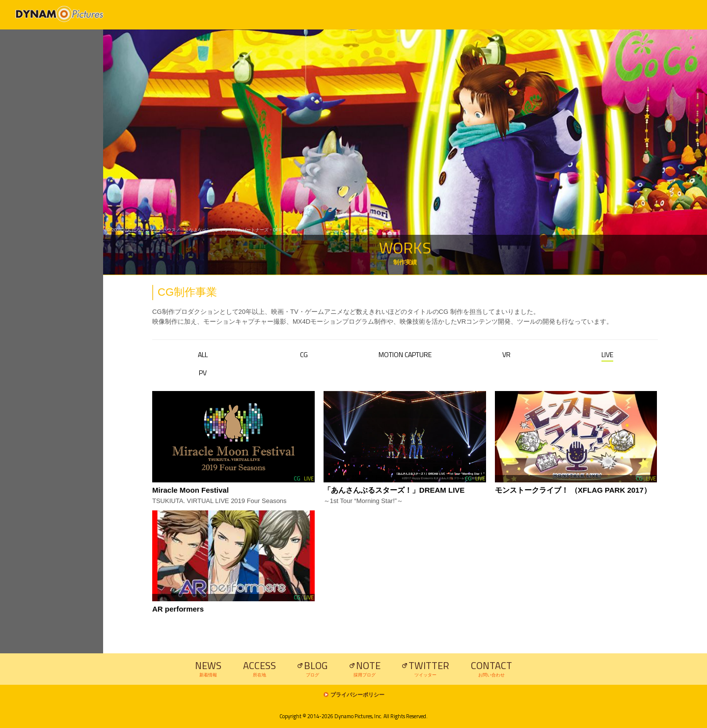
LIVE (607, 354)
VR (506, 354)
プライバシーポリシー (357, 695)
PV (203, 373)
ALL (203, 354)
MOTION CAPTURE (405, 354)
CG (304, 354)
